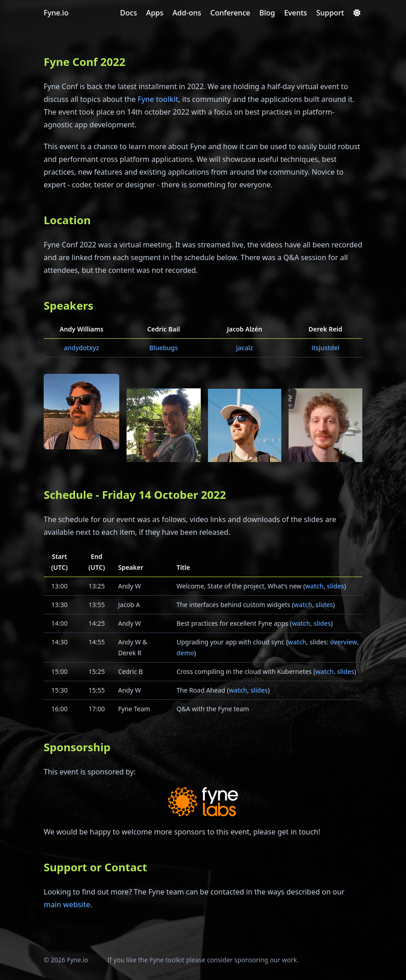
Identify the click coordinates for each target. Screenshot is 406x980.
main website (67, 905)
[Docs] (129, 13)
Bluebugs (164, 348)
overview (344, 642)
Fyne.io (56, 13)
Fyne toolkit (158, 99)
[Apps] (155, 13)
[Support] (330, 13)
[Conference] (230, 13)
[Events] (295, 13)
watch (314, 586)
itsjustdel (325, 348)
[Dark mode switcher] (357, 13)
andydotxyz (81, 348)
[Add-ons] (187, 13)
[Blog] (267, 13)
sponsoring (251, 960)
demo (185, 653)
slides (335, 586)
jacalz (245, 348)
